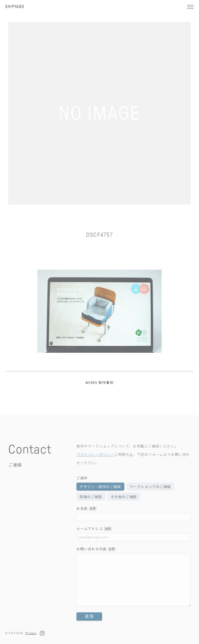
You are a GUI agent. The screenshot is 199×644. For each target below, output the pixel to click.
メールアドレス (94, 536)
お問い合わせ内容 (96, 556)
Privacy (31, 633)
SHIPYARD (15, 7)
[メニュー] (190, 7)
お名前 (87, 516)
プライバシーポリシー (95, 462)
